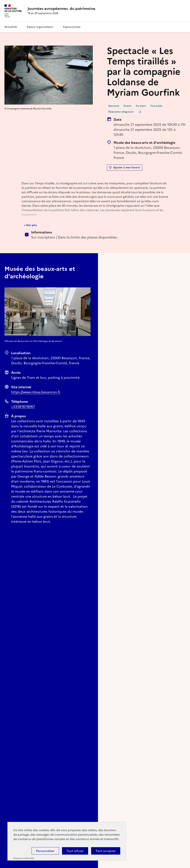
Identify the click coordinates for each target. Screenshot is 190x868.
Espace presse (72, 27)
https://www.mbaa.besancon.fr (36, 392)
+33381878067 (23, 407)
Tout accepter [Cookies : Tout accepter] (106, 851)
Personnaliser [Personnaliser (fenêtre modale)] (45, 851)
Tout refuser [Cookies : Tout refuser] (75, 851)
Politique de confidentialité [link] (23, 858)
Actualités (11, 27)
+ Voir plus (30, 225)
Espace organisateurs (40, 27)
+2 (140, 112)
